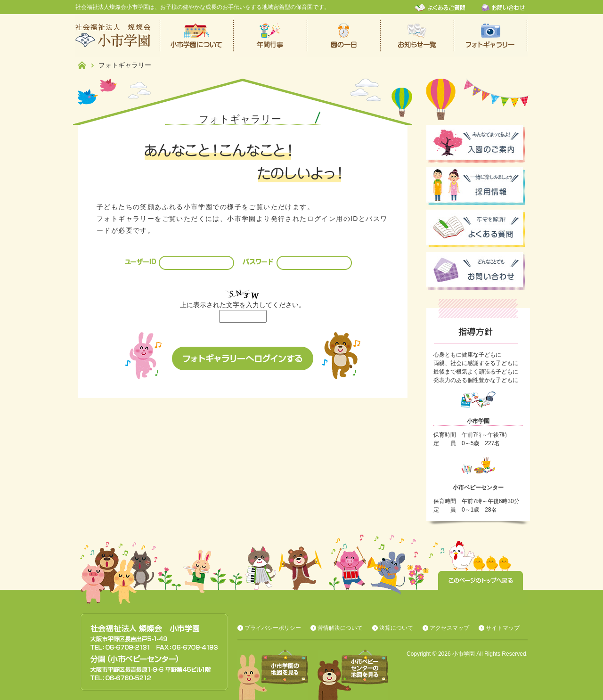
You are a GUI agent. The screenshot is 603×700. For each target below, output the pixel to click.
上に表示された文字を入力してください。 (243, 305)
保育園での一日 (344, 35)
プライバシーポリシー (273, 628)
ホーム (82, 65)
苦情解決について (340, 628)
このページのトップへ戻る (481, 580)
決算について (396, 628)
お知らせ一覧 (417, 35)
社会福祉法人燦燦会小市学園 (118, 35)
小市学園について (197, 35)
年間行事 (270, 35)
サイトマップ (503, 628)
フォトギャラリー (491, 35)
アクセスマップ (449, 628)
